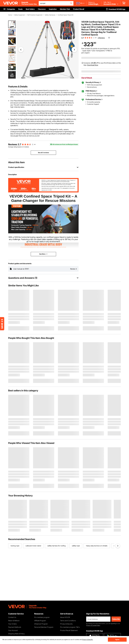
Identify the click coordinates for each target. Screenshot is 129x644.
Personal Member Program (44, 627)
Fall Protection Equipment (35, 15)
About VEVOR (65, 617)
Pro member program (42, 617)
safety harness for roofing (56, 546)
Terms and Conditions (68, 621)
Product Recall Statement (69, 630)
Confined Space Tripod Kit (65, 15)
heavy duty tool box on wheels (97, 546)
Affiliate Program (40, 621)
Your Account (13, 630)
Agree (117, 639)
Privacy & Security (66, 624)
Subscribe (116, 619)
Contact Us (12, 617)
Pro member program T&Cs (70, 627)
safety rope (76, 546)
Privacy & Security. (88, 639)
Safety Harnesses (50, 15)
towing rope (15, 546)
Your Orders (12, 624)
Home (10, 15)
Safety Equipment (20, 15)
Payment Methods (15, 627)
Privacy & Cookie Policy (93, 625)
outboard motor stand (33, 546)
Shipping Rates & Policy (16, 634)
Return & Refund (14, 621)
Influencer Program (41, 624)
